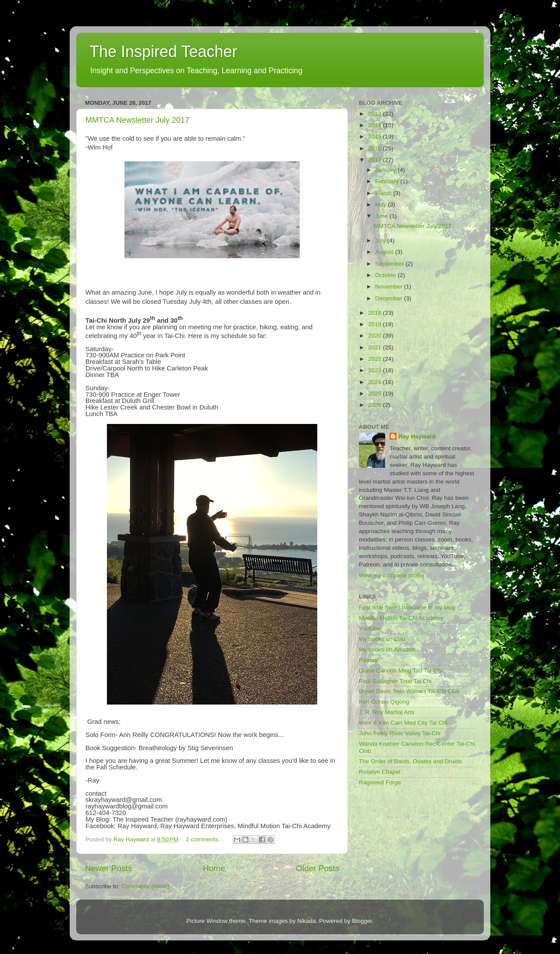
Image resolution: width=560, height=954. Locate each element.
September (390, 264)
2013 (376, 114)
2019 (376, 324)
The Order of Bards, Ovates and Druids (410, 761)
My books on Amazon (387, 650)
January (386, 170)
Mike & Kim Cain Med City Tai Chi (403, 723)
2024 (376, 382)
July (381, 240)
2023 (376, 370)
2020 (376, 336)
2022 (376, 359)
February (388, 181)
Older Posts (317, 868)
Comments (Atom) (145, 886)
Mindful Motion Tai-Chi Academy (401, 618)
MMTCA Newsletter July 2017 (137, 120)
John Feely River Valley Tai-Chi (400, 733)
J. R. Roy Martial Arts (387, 712)
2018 (376, 313)
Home (214, 868)
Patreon (369, 660)
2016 (376, 148)
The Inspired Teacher (163, 52)
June (382, 216)
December (390, 298)
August (385, 252)
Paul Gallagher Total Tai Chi (395, 681)
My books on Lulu (382, 639)
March (384, 193)
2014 (376, 125)
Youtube (370, 628)
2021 (376, 347)
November (390, 287)
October (386, 275)
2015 (376, 137)
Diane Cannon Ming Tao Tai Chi (400, 671)
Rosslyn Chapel (380, 772)
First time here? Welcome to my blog (407, 607)
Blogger (362, 921)
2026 (376, 405)
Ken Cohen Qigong (384, 702)
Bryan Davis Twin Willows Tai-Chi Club (409, 691)
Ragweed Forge (380, 782)
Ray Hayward (417, 436)
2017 (376, 160)
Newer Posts (108, 868)
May (381, 205)
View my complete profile (392, 575)
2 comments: (204, 839)
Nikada (307, 921)
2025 (376, 393)
